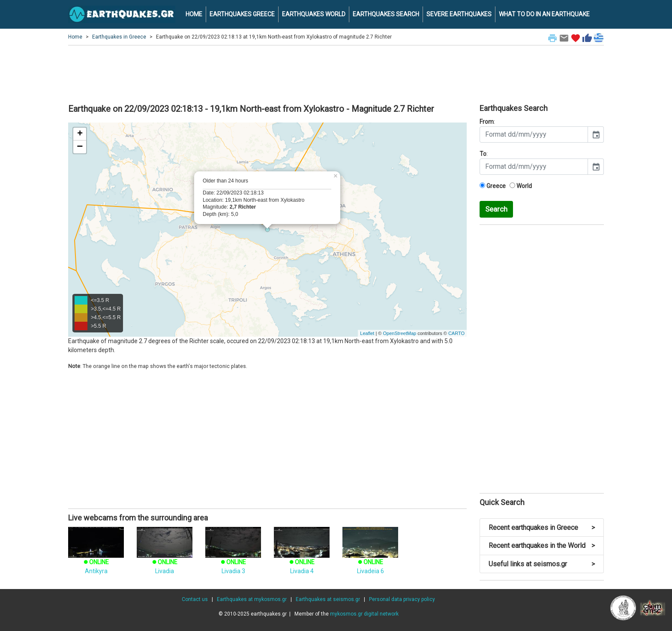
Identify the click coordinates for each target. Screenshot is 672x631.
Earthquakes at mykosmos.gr (252, 599)
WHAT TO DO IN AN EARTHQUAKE (544, 14)
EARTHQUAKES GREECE (242, 14)
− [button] (80, 147)
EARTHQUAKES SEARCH (386, 14)
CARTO (456, 333)
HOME (194, 14)
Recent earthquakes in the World (542, 546)
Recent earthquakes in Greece (542, 528)
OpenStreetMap (399, 333)
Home (75, 37)
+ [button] (80, 134)
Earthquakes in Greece (119, 37)
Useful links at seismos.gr (542, 564)
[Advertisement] (336, 73)
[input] (534, 135)
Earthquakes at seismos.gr (328, 599)
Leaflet (367, 333)
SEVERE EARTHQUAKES (459, 14)
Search (496, 209)
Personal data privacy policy (402, 599)
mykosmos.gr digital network (364, 614)
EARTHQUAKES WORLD (314, 14)
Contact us (195, 599)
